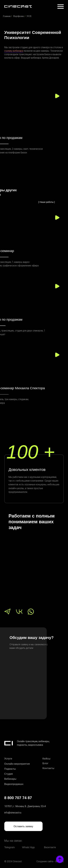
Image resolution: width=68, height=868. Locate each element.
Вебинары (10, 779)
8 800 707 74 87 (18, 798)
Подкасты (10, 769)
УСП (29, 16)
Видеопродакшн (14, 784)
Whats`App (28, 847)
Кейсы (47, 759)
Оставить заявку (23, 826)
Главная (7, 16)
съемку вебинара (14, 51)
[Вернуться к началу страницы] (60, 859)
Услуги (8, 759)
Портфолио (19, 16)
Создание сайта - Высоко (50, 861)
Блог (46, 763)
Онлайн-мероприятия (17, 764)
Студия (9, 774)
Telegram (10, 847)
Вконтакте (50, 847)
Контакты (49, 768)
